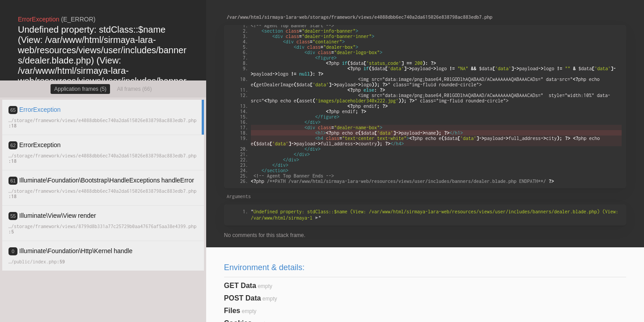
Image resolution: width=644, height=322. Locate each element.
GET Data (240, 286)
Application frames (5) (80, 89)
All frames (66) (134, 89)
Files (232, 311)
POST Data (243, 298)
